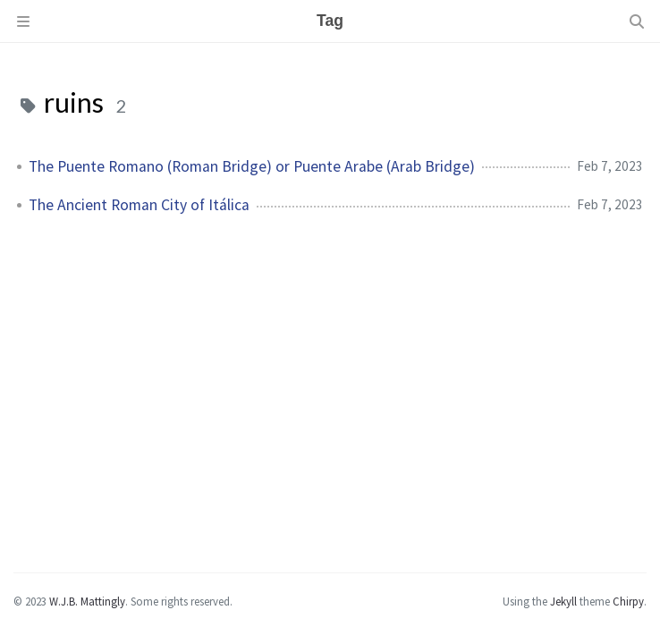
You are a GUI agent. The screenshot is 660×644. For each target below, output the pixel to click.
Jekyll (563, 601)
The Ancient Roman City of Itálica (139, 205)
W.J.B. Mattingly (87, 601)
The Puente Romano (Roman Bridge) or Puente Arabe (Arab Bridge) (252, 166)
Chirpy (628, 601)
